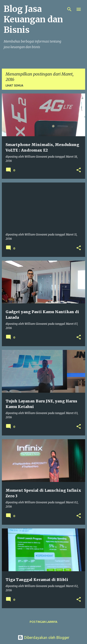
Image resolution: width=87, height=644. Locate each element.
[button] (79, 170)
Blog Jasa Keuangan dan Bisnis (33, 19)
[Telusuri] (69, 9)
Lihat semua (14, 85)
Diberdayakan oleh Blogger (43, 637)
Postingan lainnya (43, 622)
